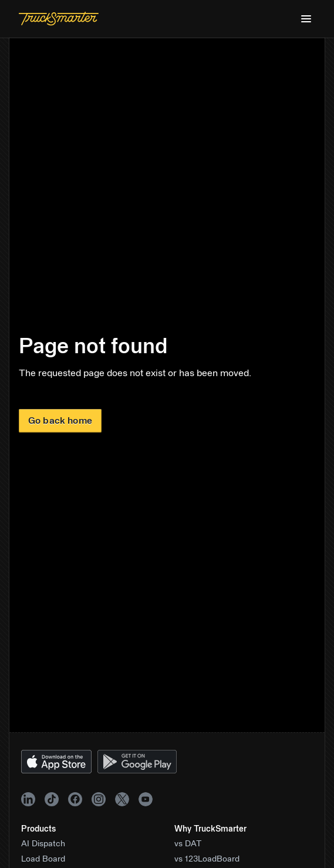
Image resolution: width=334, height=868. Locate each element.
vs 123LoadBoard (207, 859)
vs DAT (188, 844)
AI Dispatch (43, 844)
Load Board (43, 859)
